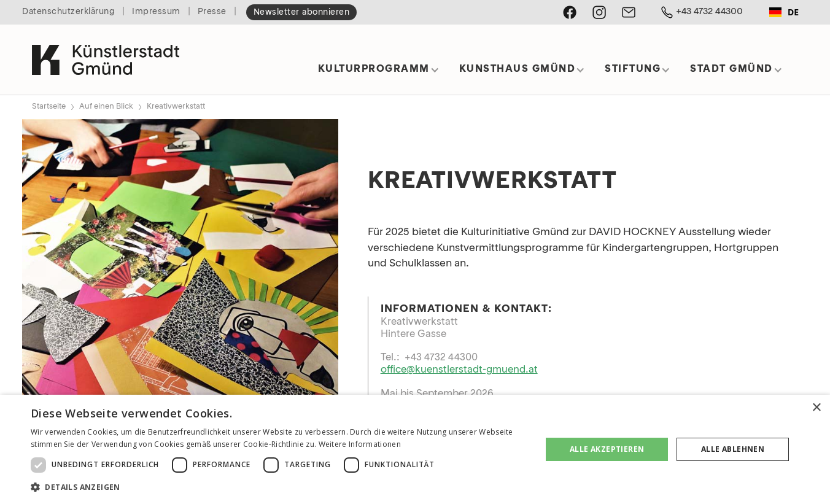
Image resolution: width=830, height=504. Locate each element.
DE (784, 12)
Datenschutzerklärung (68, 12)
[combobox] (784, 12)
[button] (379, 73)
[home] (106, 55)
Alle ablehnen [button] (733, 449)
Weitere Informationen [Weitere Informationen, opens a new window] (360, 444)
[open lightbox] (180, 277)
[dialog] (415, 449)
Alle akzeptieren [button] (607, 449)
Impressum (156, 12)
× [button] (816, 408)
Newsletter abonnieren (302, 13)
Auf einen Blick (106, 107)
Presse (212, 12)
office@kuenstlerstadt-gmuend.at (459, 370)
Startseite (49, 107)
